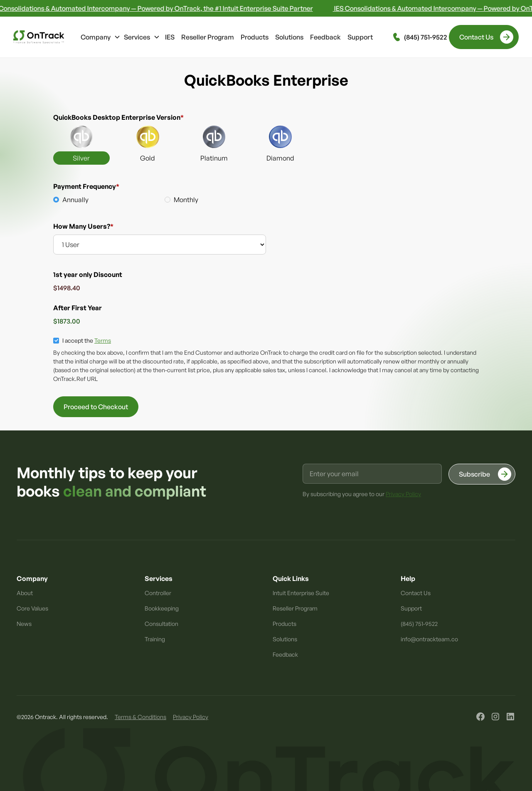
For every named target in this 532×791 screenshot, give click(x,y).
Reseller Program (208, 37)
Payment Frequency (86, 186)
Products (255, 37)
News (24, 624)
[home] (39, 37)
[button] (101, 37)
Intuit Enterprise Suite (301, 593)
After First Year (78, 308)
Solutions (289, 37)
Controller (158, 593)
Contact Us (416, 593)
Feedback (325, 37)
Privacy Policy (191, 717)
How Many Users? (83, 226)
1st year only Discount (88, 274)
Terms (103, 340)
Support (360, 37)
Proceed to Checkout (96, 407)
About (25, 593)
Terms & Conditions (140, 717)
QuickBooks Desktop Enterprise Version (118, 117)
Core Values (32, 608)
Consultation (161, 624)
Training (155, 639)
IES (170, 37)
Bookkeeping (162, 608)
